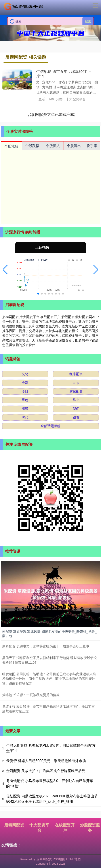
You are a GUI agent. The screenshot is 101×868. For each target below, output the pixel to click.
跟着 (76, 417)
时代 (25, 417)
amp (76, 383)
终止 (76, 400)
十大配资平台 (39, 828)
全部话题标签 (51, 426)
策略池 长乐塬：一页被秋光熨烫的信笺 (31, 695)
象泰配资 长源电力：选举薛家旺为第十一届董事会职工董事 (46, 646)
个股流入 (53, 146)
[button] (5, 270)
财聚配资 (76, 391)
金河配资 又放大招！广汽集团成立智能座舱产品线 (46, 771)
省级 (25, 409)
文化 (25, 374)
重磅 (25, 400)
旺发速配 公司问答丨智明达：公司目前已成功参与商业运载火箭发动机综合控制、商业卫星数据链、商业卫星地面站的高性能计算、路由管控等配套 (49, 679)
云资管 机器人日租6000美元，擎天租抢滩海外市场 (46, 761)
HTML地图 (73, 859)
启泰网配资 (14, 825)
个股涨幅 (11, 146)
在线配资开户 (65, 828)
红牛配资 (76, 374)
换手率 (92, 146)
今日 (25, 391)
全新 (25, 383)
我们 (76, 409)
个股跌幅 (32, 146)
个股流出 (74, 146)
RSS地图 (59, 859)
